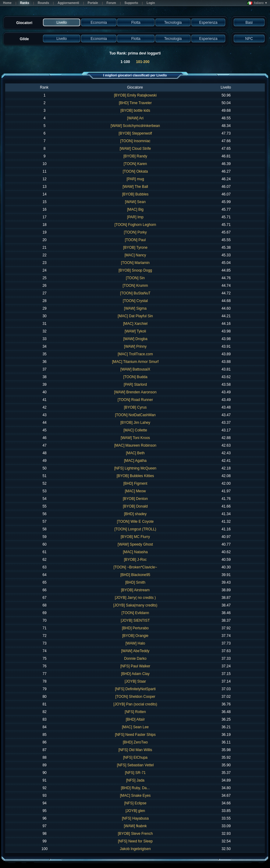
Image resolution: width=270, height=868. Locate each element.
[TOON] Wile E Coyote (135, 522)
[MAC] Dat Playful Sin (135, 316)
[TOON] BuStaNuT (135, 293)
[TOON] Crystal (135, 301)
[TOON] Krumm (135, 286)
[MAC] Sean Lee (135, 727)
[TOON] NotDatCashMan (135, 415)
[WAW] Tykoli (135, 331)
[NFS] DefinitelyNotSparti (135, 689)
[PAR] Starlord (135, 385)
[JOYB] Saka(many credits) (135, 605)
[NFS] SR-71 (135, 773)
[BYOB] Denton (135, 499)
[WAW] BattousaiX (135, 369)
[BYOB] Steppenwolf (135, 133)
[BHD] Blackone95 (135, 575)
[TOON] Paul (135, 240)
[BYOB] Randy (135, 156)
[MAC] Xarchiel (135, 324)
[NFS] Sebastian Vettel (135, 765)
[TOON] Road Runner (135, 400)
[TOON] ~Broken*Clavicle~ (135, 567)
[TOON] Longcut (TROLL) (135, 529)
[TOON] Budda (135, 377)
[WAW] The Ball (135, 187)
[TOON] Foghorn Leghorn (135, 225)
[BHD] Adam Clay (135, 674)
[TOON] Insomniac (135, 141)
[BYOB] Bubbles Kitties (135, 476)
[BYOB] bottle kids (135, 111)
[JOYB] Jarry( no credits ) (135, 598)
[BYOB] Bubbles (135, 194)
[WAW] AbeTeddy (135, 651)
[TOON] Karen (135, 164)
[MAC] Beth (135, 453)
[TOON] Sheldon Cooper (135, 697)
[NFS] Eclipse (135, 803)
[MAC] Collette (135, 430)
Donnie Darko (135, 659)
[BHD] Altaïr (135, 719)
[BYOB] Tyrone (135, 248)
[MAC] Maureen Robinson (135, 445)
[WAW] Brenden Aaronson (135, 392)
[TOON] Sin (135, 278)
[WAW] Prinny (135, 346)
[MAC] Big (135, 209)
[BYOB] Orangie (135, 636)
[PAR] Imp (135, 217)
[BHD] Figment (135, 483)
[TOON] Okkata (135, 171)
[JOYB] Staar (135, 681)
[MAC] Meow (135, 491)
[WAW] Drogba (135, 339)
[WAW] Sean (135, 202)
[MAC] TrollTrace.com (135, 354)
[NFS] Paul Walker (135, 666)
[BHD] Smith (135, 582)
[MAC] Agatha (135, 461)
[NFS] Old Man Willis (135, 750)
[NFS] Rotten (135, 712)
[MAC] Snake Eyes (135, 796)
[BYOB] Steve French (135, 834)
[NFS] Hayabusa (135, 818)
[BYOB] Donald (135, 506)
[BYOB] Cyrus (135, 407)
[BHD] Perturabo (135, 628)
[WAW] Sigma (135, 308)
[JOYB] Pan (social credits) (135, 704)
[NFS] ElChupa (135, 757)
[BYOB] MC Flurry (135, 537)
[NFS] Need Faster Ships (135, 735)
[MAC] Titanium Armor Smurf (135, 362)
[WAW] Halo (135, 643)
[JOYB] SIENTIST (135, 620)
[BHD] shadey (135, 514)
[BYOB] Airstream (135, 590)
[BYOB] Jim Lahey (135, 423)
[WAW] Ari (135, 118)
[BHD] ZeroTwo (135, 742)
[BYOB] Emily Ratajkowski (135, 95)
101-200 (143, 62)
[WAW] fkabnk (135, 826)
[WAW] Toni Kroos (135, 438)
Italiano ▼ (257, 3)
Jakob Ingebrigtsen (135, 849)
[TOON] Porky (135, 232)
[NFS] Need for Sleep (135, 841)
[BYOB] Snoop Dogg (135, 270)
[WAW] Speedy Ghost (135, 544)
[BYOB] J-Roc (135, 560)
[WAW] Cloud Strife (135, 149)
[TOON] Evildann (135, 613)
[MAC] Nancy (135, 255)
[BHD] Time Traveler (135, 103)
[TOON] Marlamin (135, 263)
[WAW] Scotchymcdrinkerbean (135, 126)
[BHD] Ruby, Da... (135, 788)
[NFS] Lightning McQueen (135, 468)
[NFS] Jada (135, 780)
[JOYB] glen (135, 811)
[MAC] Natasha (135, 552)
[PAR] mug (135, 179)
